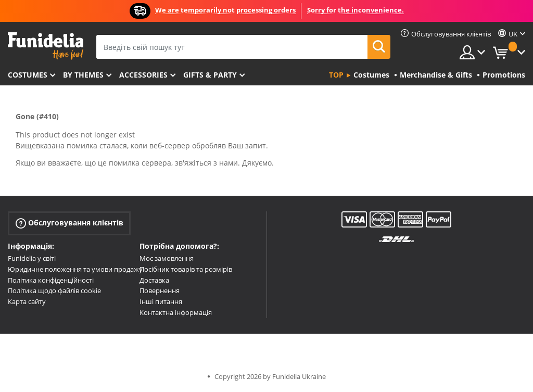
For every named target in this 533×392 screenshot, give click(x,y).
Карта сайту (27, 301)
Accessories (143, 75)
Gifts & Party (210, 75)
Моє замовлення (167, 258)
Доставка (154, 280)
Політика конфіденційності (51, 280)
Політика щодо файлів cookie (54, 290)
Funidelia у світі (32, 258)
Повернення (160, 290)
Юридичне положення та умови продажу (75, 269)
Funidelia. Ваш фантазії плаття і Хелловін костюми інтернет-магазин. (46, 46)
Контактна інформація (176, 312)
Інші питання (161, 301)
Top (336, 75)
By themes (83, 75)
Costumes (28, 75)
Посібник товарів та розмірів (186, 269)
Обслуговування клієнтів (69, 223)
